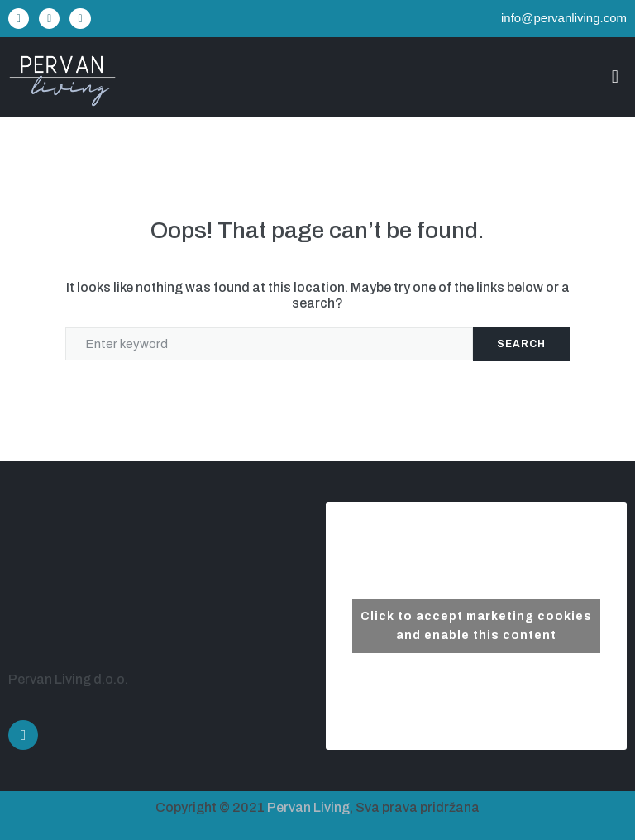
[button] (615, 77)
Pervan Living (308, 807)
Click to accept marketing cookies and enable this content (476, 626)
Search (521, 344)
